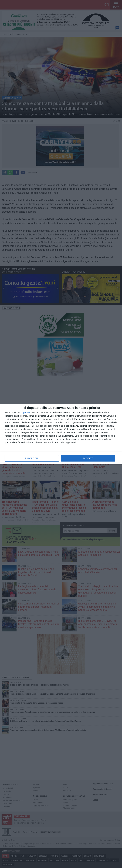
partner (27, 413)
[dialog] (61, 434)
